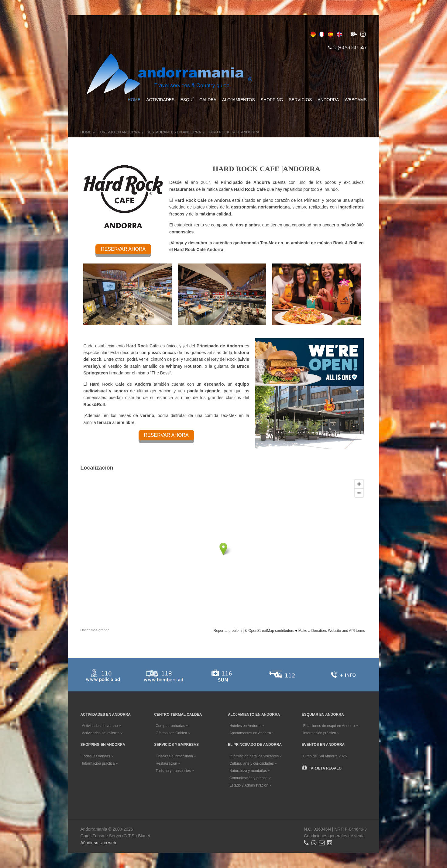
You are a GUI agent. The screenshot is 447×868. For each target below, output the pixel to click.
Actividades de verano (101, 726)
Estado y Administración (251, 785)
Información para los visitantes (256, 756)
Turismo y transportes (175, 771)
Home (134, 100)
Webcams (356, 100)
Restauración (168, 763)
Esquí (187, 100)
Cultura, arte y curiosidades (253, 763)
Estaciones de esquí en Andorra (331, 726)
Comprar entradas (172, 726)
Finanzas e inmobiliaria (176, 756)
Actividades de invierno (102, 733)
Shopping (272, 100)
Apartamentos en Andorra (252, 733)
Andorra (328, 100)
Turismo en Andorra (119, 132)
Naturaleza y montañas (250, 771)
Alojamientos (239, 100)
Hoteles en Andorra (247, 726)
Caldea (208, 100)
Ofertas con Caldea (173, 733)
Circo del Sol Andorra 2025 (325, 756)
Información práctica (321, 733)
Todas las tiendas (98, 756)
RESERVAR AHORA (123, 249)
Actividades (160, 100)
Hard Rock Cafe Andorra (233, 132)
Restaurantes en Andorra (174, 132)
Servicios (300, 100)
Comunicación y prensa (250, 778)
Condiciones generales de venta (334, 836)
